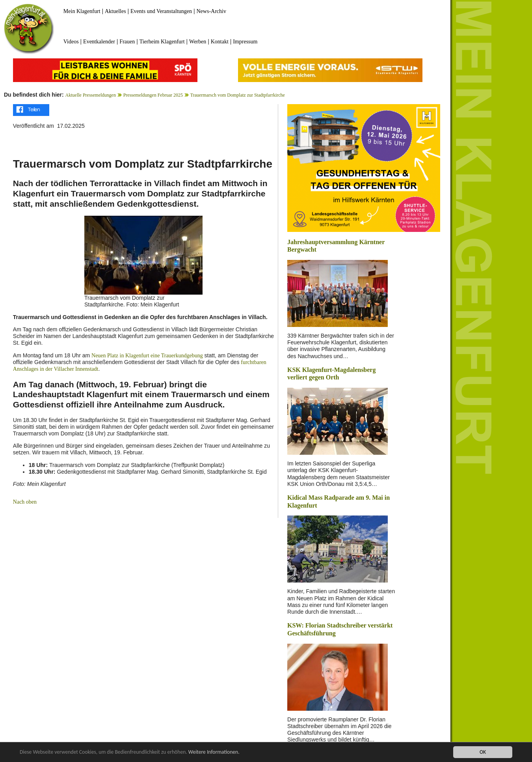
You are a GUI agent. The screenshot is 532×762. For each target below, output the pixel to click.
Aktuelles (115, 11)
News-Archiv (211, 11)
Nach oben (25, 502)
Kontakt (220, 42)
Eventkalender (99, 42)
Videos (71, 42)
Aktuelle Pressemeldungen (91, 95)
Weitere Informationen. (214, 752)
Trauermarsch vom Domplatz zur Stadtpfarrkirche (238, 95)
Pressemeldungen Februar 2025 (153, 95)
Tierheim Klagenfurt (162, 42)
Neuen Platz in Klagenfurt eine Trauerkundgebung (147, 356)
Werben (198, 42)
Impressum (245, 42)
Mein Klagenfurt (82, 11)
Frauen (127, 42)
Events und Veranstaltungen (161, 11)
